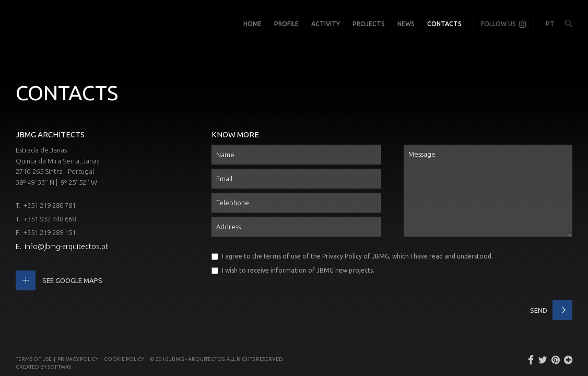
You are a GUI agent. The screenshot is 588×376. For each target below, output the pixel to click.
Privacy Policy (342, 256)
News (406, 24)
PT (550, 24)
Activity (326, 24)
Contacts (444, 24)
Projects (369, 24)
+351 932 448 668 (50, 219)
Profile (286, 24)
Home (252, 24)
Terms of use (34, 359)
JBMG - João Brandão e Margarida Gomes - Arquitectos (26, 24)
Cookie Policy (124, 359)
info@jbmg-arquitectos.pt (66, 246)
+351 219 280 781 (50, 205)
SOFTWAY (59, 367)
